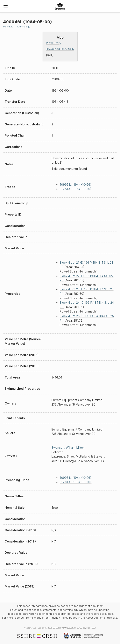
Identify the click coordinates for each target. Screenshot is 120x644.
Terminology (23, 27)
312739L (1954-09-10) (76, 189)
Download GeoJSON (60, 49)
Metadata (8, 27)
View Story (54, 43)
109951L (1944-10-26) (76, 185)
